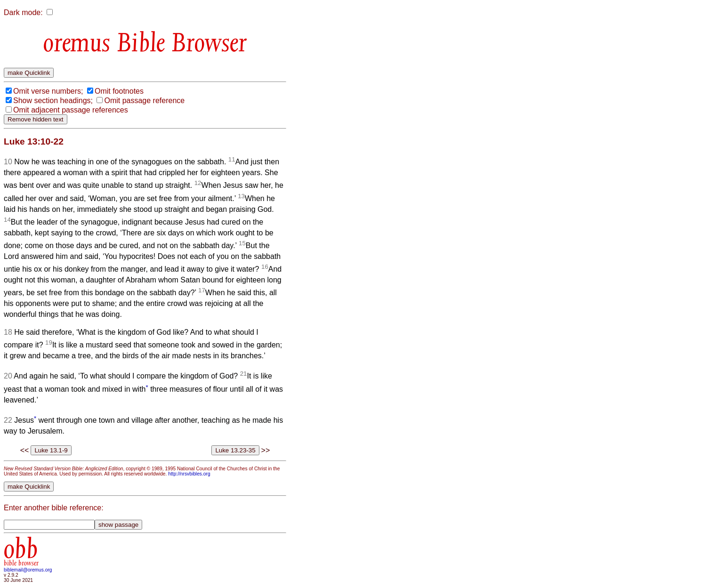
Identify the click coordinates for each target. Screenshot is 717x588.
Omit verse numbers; (48, 91)
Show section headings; (53, 101)
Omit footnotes (119, 91)
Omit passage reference (144, 101)
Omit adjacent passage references (71, 110)
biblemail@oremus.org (28, 570)
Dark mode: (23, 12)
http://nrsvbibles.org (189, 474)
